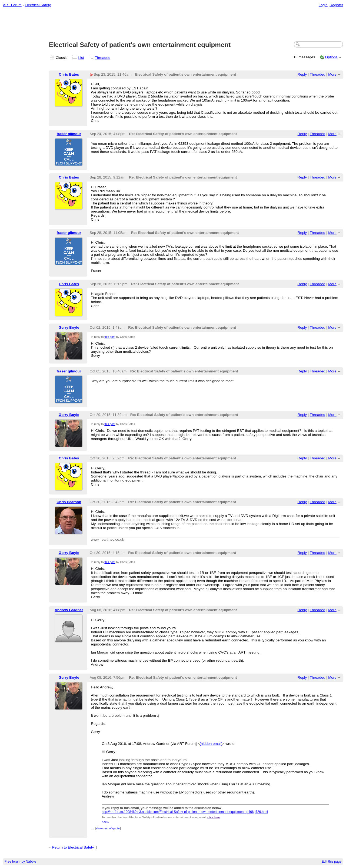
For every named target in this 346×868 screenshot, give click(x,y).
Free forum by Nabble (20, 862)
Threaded (103, 58)
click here (214, 817)
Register (336, 5)
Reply (302, 74)
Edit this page (332, 862)
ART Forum (12, 5)
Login (323, 5)
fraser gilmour (69, 134)
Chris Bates (69, 74)
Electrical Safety (38, 5)
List (81, 58)
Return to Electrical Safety (73, 847)
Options (331, 57)
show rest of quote (108, 828)
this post (110, 337)
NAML (105, 822)
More (332, 74)
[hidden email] (211, 744)
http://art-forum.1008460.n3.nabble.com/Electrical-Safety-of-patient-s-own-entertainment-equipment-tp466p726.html (185, 812)
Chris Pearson (69, 502)
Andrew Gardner (69, 610)
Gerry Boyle (69, 327)
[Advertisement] (173, 25)
